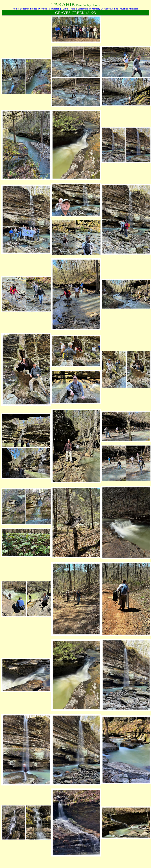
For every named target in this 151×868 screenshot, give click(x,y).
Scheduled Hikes (29, 9)
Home (16, 9)
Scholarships (111, 9)
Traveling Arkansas (128, 9)
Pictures (43, 9)
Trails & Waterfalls (79, 9)
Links (66, 9)
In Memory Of (96, 9)
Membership (55, 9)
